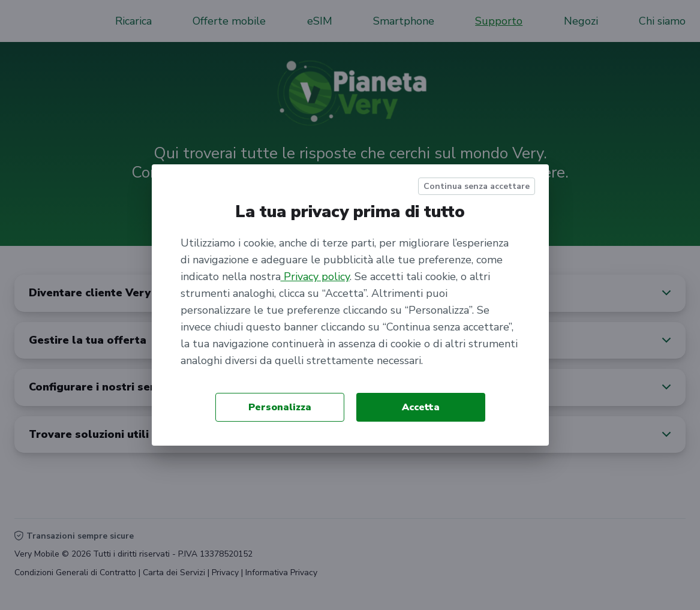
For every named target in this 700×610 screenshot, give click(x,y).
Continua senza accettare (477, 186)
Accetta (421, 407)
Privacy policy (315, 277)
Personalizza (280, 407)
